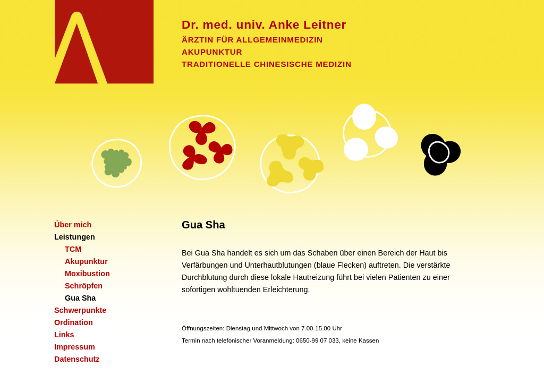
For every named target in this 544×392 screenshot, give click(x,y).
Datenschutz (77, 359)
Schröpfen (84, 286)
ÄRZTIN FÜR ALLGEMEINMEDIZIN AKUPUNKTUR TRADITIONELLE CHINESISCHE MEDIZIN (346, 43)
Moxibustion (87, 274)
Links (64, 335)
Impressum (75, 347)
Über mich (73, 225)
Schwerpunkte (80, 310)
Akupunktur (86, 261)
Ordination (74, 322)
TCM (73, 249)
